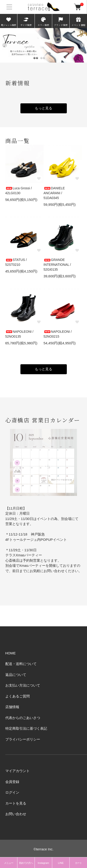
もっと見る (43, 108)
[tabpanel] (43, 45)
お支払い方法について (23, 685)
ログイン (12, 792)
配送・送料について (21, 664)
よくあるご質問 (18, 696)
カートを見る (16, 803)
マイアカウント (18, 771)
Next (82, 45)
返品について (16, 675)
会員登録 (12, 782)
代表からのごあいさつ (23, 718)
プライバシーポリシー (23, 739)
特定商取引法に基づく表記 (26, 728)
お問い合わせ (16, 814)
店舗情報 (12, 707)
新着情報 (18, 83)
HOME (11, 653)
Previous (5, 45)
